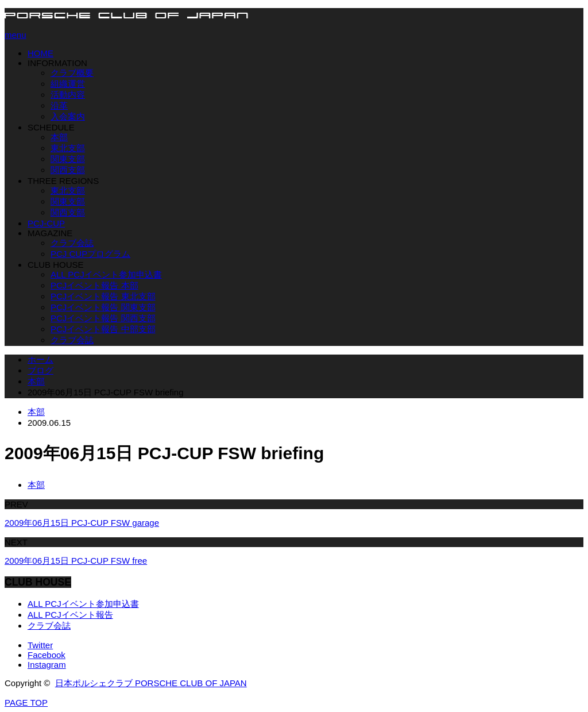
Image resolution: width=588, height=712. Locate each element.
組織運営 (68, 84)
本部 (59, 137)
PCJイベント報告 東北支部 (103, 296)
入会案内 (68, 116)
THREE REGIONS (63, 181)
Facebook (47, 655)
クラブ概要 (72, 73)
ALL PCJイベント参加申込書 (106, 274)
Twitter (40, 645)
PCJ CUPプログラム (90, 254)
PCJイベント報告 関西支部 (103, 318)
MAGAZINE (50, 233)
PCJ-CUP (46, 223)
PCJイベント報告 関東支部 (103, 307)
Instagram (47, 665)
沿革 (59, 105)
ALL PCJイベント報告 (70, 615)
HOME (40, 53)
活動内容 (68, 95)
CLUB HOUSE (56, 265)
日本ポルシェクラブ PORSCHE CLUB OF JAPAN (151, 683)
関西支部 (68, 170)
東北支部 (68, 148)
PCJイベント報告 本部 (94, 285)
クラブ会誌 (72, 243)
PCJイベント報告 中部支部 (103, 329)
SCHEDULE (51, 127)
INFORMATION (57, 63)
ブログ (40, 370)
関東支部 (68, 159)
